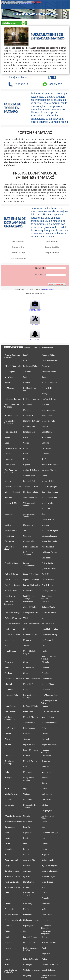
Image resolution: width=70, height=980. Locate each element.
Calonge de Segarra (13, 448)
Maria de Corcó (11, 415)
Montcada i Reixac (12, 876)
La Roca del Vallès (31, 706)
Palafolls (8, 937)
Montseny (46, 525)
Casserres (9, 662)
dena (7, 668)
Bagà (7, 443)
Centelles (45, 673)
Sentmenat (46, 761)
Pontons (8, 948)
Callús (26, 448)
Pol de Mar (46, 574)
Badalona (9, 514)
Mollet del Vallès (49, 421)
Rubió (26, 454)
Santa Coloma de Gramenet (12, 406)
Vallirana (8, 800)
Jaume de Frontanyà (31, 624)
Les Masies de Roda (50, 695)
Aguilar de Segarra (49, 865)
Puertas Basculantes (52, 242)
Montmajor (46, 772)
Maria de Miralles (31, 717)
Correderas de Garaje (18, 253)
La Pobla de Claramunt (28, 553)
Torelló (45, 651)
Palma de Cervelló (31, 959)
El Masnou (9, 388)
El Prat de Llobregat (50, 388)
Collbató (27, 383)
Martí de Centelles (12, 887)
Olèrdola (45, 662)
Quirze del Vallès (49, 569)
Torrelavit (27, 871)
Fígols (7, 750)
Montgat (8, 778)
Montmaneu (28, 772)
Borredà (27, 827)
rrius (43, 887)
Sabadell (45, 602)
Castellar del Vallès (13, 635)
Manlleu (27, 909)
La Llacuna (46, 756)
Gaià (25, 767)
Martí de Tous (47, 882)
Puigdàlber (46, 953)
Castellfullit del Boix (50, 964)
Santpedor (27, 915)
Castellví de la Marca (32, 679)
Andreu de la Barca (31, 470)
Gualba (45, 893)
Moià (7, 964)
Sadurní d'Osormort (13, 618)
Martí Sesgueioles (12, 882)
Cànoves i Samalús (49, 536)
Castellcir (46, 668)
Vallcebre (27, 372)
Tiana (7, 646)
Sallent (44, 476)
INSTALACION (35, 309)
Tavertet (26, 739)
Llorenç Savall (29, 591)
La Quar (45, 706)
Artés (7, 833)
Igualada (27, 876)
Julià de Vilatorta (49, 684)
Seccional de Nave (18, 247)
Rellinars (45, 937)
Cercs (26, 673)
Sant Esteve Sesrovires (9, 603)
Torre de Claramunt (50, 871)
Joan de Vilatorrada (13, 624)
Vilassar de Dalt (48, 481)
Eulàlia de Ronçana (13, 399)
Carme (26, 662)
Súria (25, 377)
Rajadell (8, 943)
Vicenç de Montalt (12, 492)
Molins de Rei (29, 426)
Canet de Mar (29, 541)
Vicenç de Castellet (49, 541)
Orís (43, 838)
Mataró (8, 481)
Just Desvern (10, 596)
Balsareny (46, 366)
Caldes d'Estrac (48, 519)
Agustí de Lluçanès (49, 470)
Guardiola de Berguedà (28, 894)
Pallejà (44, 959)
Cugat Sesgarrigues (49, 487)
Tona (25, 530)
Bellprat (27, 865)
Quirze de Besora (12, 574)
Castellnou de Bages (50, 833)
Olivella (45, 844)
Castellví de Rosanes (13, 679)
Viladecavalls (47, 503)
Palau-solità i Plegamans (47, 933)
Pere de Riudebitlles (31, 585)
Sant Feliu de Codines (47, 597)
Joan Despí (9, 536)
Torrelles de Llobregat (9, 762)
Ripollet (27, 465)
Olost (25, 844)
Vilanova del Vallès (31, 487)
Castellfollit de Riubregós (11, 971)
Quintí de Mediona (31, 574)
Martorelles (28, 404)
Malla (44, 909)
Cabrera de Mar (11, 503)
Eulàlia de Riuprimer (32, 399)
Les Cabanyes (10, 706)
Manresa (45, 454)
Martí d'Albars (11, 591)
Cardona (8, 673)
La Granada (46, 800)
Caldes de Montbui (49, 580)
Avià (43, 827)
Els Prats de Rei (48, 640)
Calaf (25, 629)
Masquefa (27, 640)
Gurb (7, 893)
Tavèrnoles (46, 739)
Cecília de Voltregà (13, 613)
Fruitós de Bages (12, 563)
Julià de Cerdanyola (50, 530)
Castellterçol (47, 679)
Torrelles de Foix (12, 871)
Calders (8, 525)
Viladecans (46, 508)
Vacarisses (9, 377)
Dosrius (8, 734)
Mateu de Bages (48, 876)
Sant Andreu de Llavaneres (11, 471)
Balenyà (45, 394)
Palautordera (28, 602)
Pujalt (44, 948)
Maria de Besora (30, 761)
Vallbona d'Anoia (49, 372)
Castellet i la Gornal (31, 970)
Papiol (7, 959)
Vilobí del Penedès (49, 723)
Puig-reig (27, 975)
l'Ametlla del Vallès (13, 816)
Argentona (46, 855)
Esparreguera (29, 926)
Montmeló (27, 822)
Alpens (8, 437)
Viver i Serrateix (30, 723)
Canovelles (9, 541)
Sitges (44, 783)
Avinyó (44, 514)
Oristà (44, 789)
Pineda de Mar (29, 432)
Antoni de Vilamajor (50, 465)
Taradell (8, 745)
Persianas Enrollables (52, 247)
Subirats (45, 377)
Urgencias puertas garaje (18, 258)
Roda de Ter (10, 465)
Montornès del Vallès (13, 822)
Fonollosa (46, 904)
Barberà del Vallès (31, 366)
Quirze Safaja (47, 563)
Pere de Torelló (48, 547)
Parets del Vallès (48, 355)
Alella (26, 437)
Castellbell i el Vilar (50, 629)
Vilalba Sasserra (11, 794)
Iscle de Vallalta (48, 624)
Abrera (8, 739)
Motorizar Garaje (18, 242)
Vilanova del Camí (49, 498)
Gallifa (44, 849)
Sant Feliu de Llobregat (28, 597)
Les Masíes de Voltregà (29, 696)
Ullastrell (9, 684)
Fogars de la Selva (49, 745)
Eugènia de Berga (49, 399)
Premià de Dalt (29, 943)
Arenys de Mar (29, 860)
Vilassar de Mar (11, 530)
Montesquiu (28, 800)
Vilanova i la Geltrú (13, 487)
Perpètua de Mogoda (13, 920)
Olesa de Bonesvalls (13, 366)
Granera (8, 904)
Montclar (9, 849)
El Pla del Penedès (49, 383)
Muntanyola (28, 525)
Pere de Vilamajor (31, 547)
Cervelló (27, 816)
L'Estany (45, 805)
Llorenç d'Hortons (49, 591)
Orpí (25, 789)
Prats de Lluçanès (49, 943)
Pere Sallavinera (11, 580)
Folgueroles (10, 909)
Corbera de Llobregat (32, 920)
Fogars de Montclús (31, 745)
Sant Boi (8, 498)
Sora (7, 855)
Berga (7, 865)
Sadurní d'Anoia (48, 607)
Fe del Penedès (11, 651)
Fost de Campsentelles (29, 564)
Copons (45, 920)
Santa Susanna (48, 915)
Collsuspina (10, 926)
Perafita (26, 355)
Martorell (45, 404)
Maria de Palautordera (9, 718)
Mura (25, 459)
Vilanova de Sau (48, 410)
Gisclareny (28, 904)
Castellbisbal (47, 432)
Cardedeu (9, 690)
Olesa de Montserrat (50, 361)
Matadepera (10, 640)
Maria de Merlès (48, 717)
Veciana (26, 794)
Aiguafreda (46, 437)
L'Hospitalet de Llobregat (29, 806)
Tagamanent (10, 827)
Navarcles (9, 459)
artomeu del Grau (30, 498)
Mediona (27, 855)
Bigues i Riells (48, 860)
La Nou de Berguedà (50, 552)
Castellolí (27, 887)
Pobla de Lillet (11, 432)
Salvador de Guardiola (9, 548)
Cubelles (27, 734)
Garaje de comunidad (52, 253)
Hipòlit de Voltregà (31, 580)
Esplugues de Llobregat (47, 751)
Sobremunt (46, 778)
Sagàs (7, 838)
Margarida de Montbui (28, 779)
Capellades (46, 690)
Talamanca (46, 822)
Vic (43, 618)
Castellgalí (28, 964)
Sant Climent (10, 712)
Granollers (46, 898)
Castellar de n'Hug (49, 635)
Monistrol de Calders (32, 421)
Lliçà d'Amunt (29, 728)
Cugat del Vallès (30, 607)
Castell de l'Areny (49, 970)
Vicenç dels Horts (30, 613)
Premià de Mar (48, 415)
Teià (43, 646)
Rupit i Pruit (10, 629)
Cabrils (26, 443)
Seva (7, 789)
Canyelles (27, 536)
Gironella (9, 756)
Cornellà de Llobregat (46, 927)
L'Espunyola (47, 810)
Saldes (7, 383)
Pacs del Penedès (30, 937)
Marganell (27, 410)
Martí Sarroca (29, 882)
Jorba (7, 772)
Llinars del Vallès (12, 695)
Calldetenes (46, 448)
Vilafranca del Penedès (29, 504)
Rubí (44, 459)
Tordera (45, 734)
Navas (26, 931)
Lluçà (26, 838)
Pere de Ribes (47, 585)
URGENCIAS (35, 339)
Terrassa (26, 646)
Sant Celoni (28, 712)
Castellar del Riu (30, 635)
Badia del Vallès (30, 481)
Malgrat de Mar (11, 915)
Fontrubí (45, 767)
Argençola (27, 833)
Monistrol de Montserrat (10, 422)
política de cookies (25, 3)
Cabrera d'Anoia (30, 415)
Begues (26, 849)
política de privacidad (49, 289)
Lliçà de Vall (10, 728)
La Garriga (9, 805)
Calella (8, 454)
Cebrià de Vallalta (30, 492)
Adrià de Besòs (29, 476)
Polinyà (45, 426)
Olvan (7, 844)
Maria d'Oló (28, 684)
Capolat (26, 690)
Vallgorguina (10, 372)
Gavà (25, 361)
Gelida (8, 931)
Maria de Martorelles (50, 712)
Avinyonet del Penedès (29, 515)
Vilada (26, 618)
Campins (45, 443)
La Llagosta (46, 558)
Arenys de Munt (11, 860)
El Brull (26, 756)
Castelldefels (28, 668)
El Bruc (45, 728)
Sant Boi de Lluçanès (50, 492)
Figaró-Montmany (31, 750)
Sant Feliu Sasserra (13, 585)
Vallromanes (47, 794)
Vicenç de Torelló (49, 613)
